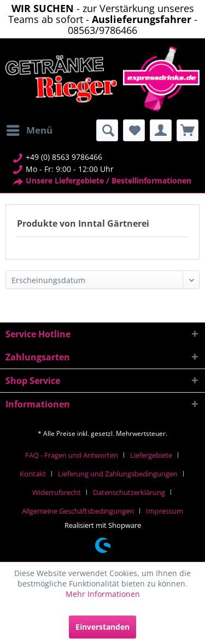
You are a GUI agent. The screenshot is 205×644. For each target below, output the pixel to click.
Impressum (165, 511)
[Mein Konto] (161, 130)
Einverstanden (102, 627)
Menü (30, 129)
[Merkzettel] (134, 130)
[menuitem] (29, 130)
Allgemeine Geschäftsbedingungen (78, 511)
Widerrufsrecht (57, 492)
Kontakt (33, 474)
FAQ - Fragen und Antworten (72, 455)
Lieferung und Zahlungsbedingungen (118, 474)
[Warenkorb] (188, 130)
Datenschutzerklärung (129, 492)
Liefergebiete (151, 455)
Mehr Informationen (103, 594)
